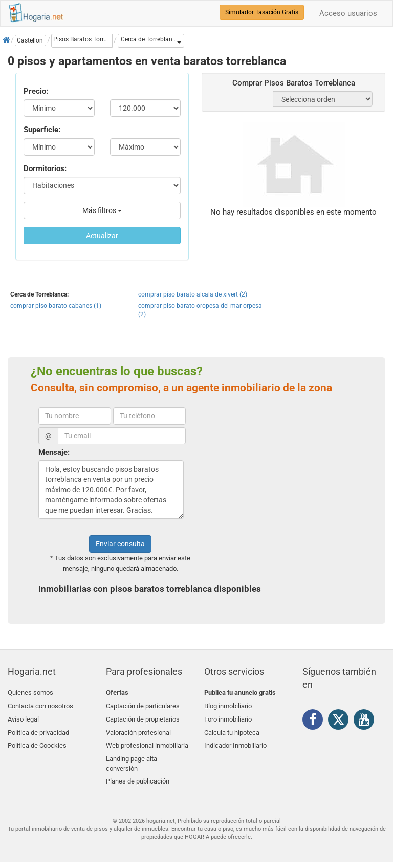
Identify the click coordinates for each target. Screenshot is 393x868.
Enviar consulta (120, 544)
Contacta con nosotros (40, 705)
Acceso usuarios (348, 13)
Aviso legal (23, 717)
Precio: (36, 91)
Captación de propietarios (143, 717)
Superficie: (42, 130)
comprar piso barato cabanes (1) (56, 306)
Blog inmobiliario (228, 705)
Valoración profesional (138, 729)
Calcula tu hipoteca (232, 729)
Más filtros (102, 210)
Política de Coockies (37, 741)
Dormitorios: (45, 168)
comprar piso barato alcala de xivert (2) (193, 294)
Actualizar (102, 236)
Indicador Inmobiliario (235, 741)
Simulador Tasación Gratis (262, 12)
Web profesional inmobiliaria (147, 741)
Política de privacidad (38, 729)
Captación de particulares (143, 705)
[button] (151, 41)
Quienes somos (30, 693)
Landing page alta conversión (132, 758)
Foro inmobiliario (228, 717)
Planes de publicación (138, 775)
